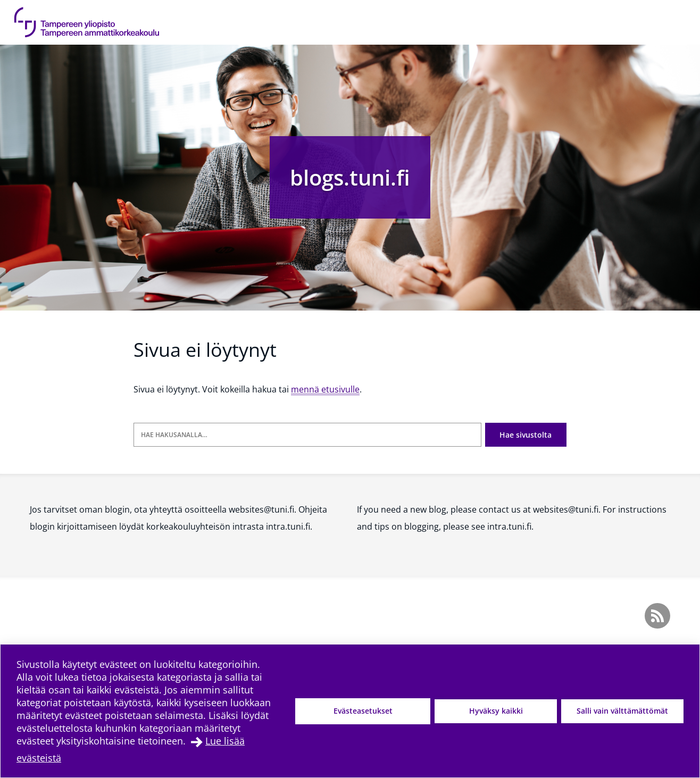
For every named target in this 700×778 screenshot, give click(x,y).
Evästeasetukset (363, 711)
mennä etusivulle (325, 389)
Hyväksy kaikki (496, 711)
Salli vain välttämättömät (622, 711)
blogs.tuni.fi (350, 177)
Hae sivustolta (526, 435)
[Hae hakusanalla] (307, 435)
